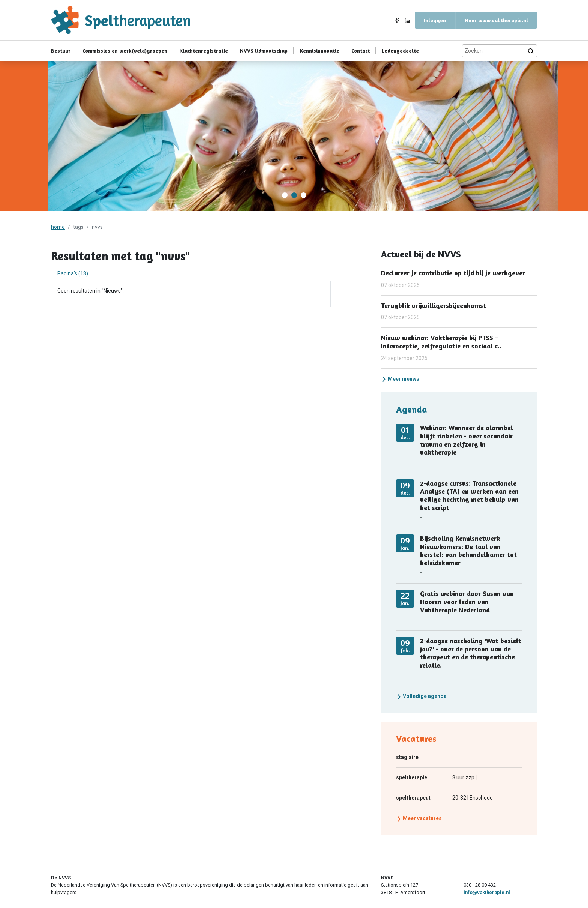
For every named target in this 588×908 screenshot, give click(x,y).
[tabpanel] (191, 291)
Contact (361, 50)
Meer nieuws (400, 379)
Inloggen (435, 20)
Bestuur (61, 50)
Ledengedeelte (400, 50)
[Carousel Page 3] (304, 195)
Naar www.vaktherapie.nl (496, 20)
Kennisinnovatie (319, 50)
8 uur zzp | (436, 778)
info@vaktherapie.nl (487, 892)
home (58, 227)
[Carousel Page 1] (285, 195)
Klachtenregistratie (204, 50)
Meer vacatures (419, 818)
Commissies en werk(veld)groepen (125, 50)
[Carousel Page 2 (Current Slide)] (294, 195)
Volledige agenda (421, 696)
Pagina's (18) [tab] (73, 273)
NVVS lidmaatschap (264, 50)
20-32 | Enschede (444, 798)
